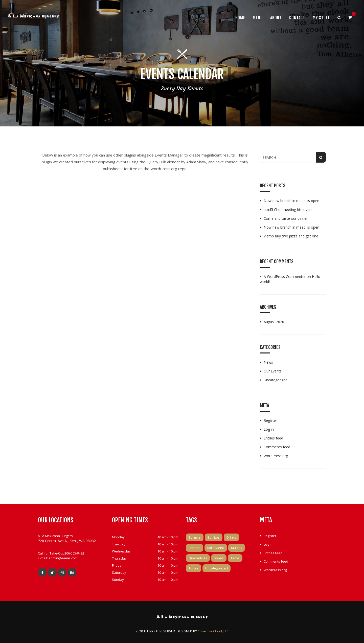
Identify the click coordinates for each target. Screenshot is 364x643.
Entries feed (273, 438)
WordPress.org (276, 456)
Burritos (214, 537)
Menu (258, 18)
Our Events (273, 371)
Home (240, 18)
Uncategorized (276, 380)
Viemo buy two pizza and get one (291, 236)
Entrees (195, 548)
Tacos (235, 558)
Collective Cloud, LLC (213, 631)
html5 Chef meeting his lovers (288, 209)
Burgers (195, 537)
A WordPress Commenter (285, 276)
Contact (297, 18)
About (276, 18)
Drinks (231, 537)
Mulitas (237, 548)
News (268, 362)
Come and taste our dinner (286, 218)
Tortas (194, 568)
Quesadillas (198, 558)
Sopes (219, 558)
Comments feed (277, 447)
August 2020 (274, 322)
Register (270, 420)
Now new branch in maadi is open (291, 201)
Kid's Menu (216, 548)
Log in (269, 429)
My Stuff (321, 18)
